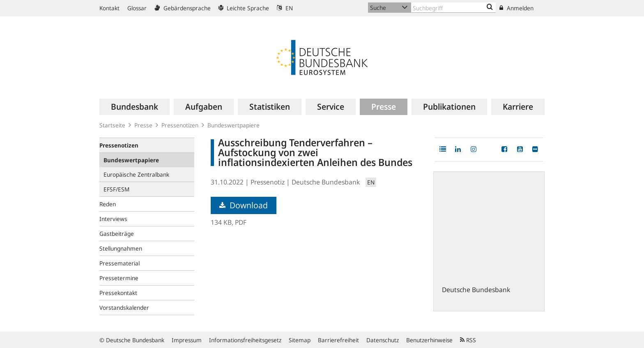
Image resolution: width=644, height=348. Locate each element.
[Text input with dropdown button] (453, 8)
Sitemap (300, 340)
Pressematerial (120, 263)
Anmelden (516, 8)
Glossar (137, 8)
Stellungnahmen (121, 248)
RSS (468, 340)
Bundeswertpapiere (233, 125)
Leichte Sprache (244, 8)
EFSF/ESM (116, 189)
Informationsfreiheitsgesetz (245, 340)
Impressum (187, 340)
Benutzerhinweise (429, 340)
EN (285, 8)
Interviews (113, 219)
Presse (143, 125)
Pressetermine (119, 278)
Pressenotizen (180, 125)
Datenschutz (383, 340)
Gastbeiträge (117, 234)
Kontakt (109, 8)
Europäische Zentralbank (136, 174)
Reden (108, 204)
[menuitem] (135, 107)
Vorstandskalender (124, 308)
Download (244, 205)
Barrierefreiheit (338, 340)
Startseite (112, 125)
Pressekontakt (118, 293)
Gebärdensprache (183, 8)
